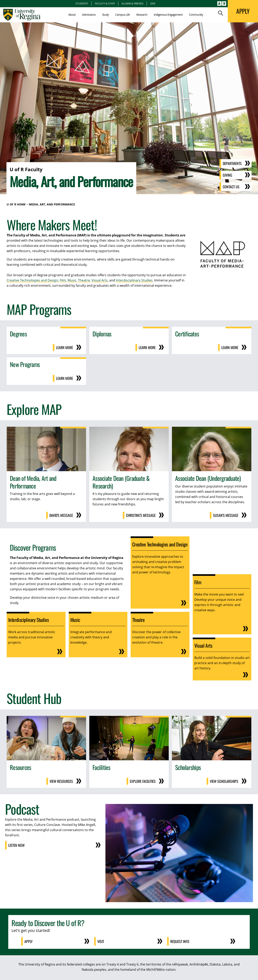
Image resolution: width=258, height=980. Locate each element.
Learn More (64, 347)
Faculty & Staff (105, 3)
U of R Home (16, 204)
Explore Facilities (143, 781)
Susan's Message (226, 515)
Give (153, 3)
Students (82, 3)
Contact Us (231, 187)
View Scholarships (224, 781)
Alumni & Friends (133, 3)
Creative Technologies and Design (32, 280)
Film (63, 280)
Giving (227, 175)
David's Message (61, 515)
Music (72, 280)
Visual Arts (100, 280)
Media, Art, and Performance (52, 204)
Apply (29, 941)
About (72, 15)
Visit (101, 941)
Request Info (180, 941)
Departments (232, 163)
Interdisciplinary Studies (134, 280)
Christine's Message (141, 515)
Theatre (84, 280)
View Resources (61, 781)
